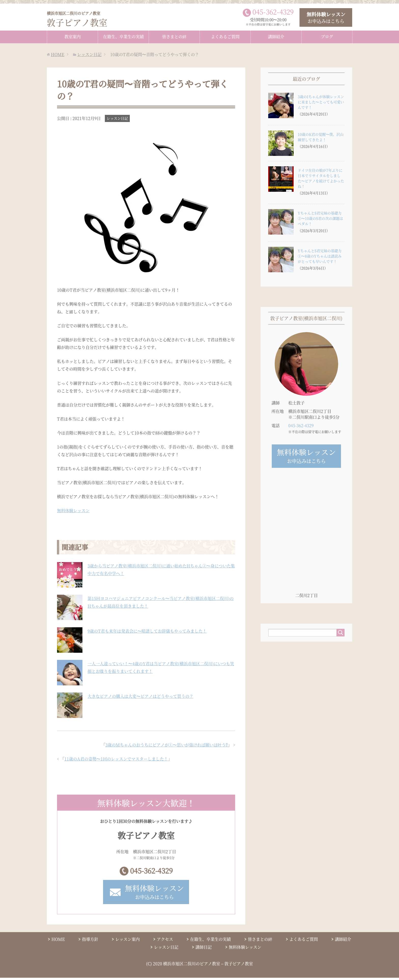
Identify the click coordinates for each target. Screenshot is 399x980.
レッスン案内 (127, 941)
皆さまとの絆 (174, 37)
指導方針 (90, 941)
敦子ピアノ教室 (79, 19)
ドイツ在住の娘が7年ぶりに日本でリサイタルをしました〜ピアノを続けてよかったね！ (321, 178)
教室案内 (73, 37)
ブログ (327, 37)
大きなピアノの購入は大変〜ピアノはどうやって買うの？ (140, 696)
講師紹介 (276, 37)
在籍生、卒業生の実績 (123, 37)
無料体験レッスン (73, 511)
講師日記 (204, 949)
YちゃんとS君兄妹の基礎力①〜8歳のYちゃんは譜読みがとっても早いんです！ (320, 256)
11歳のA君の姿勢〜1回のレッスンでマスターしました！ (116, 759)
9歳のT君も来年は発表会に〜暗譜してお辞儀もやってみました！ (147, 631)
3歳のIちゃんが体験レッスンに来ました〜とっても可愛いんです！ (321, 102)
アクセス (165, 941)
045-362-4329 (151, 872)
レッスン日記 (117, 118)
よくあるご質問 (225, 37)
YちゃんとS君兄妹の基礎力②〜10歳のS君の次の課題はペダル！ (320, 218)
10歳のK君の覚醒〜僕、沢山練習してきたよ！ (321, 137)
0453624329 (273, 12)
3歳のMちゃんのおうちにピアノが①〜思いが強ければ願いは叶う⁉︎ (167, 745)
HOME (58, 941)
